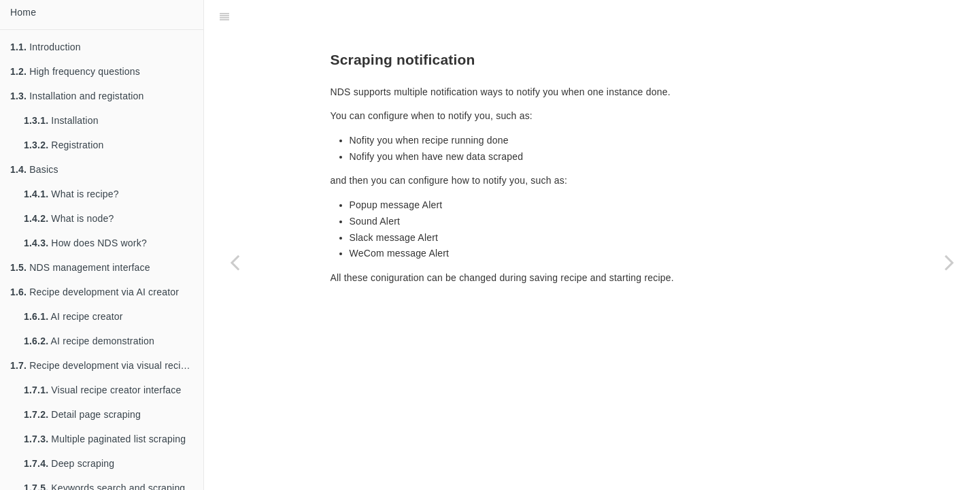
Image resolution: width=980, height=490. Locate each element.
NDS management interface (80, 267)
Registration (64, 145)
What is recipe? (71, 194)
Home (23, 12)
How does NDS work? (85, 243)
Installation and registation (77, 96)
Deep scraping (69, 463)
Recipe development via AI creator (95, 292)
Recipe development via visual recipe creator (107, 365)
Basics (34, 169)
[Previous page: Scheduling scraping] (235, 262)
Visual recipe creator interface (102, 390)
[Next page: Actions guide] (949, 262)
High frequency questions (75, 71)
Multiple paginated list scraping (105, 439)
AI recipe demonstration (89, 341)
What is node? (69, 218)
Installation (61, 120)
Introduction (46, 47)
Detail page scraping (82, 414)
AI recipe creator (73, 316)
